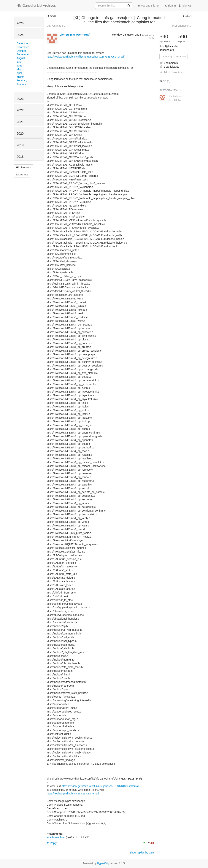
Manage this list (149, 6)
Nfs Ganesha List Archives (36, 6)
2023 (20, 99)
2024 (20, 35)
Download (22, 175)
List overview (24, 167)
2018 (20, 157)
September (23, 54)
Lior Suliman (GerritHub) (75, 35)
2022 (20, 110)
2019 (20, 145)
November (23, 47)
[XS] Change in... (56, 26)
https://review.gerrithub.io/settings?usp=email (73, 794)
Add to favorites (170, 72)
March (21, 77)
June (20, 66)
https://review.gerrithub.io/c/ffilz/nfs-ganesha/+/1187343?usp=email (85, 57)
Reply (52, 843)
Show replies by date (142, 853)
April (19, 73)
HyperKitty (103, 863)
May (19, 69)
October (21, 51)
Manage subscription (174, 57)
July (19, 62)
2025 (20, 23)
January (21, 84)
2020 (20, 134)
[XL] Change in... (182, 26)
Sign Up (185, 6)
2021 (20, 122)
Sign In (170, 6)
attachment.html (56, 837)
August (21, 58)
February (22, 80)
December (23, 43)
